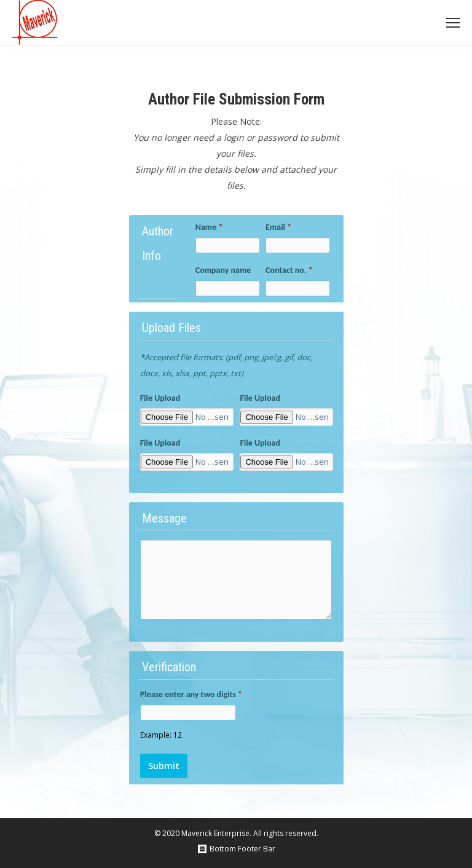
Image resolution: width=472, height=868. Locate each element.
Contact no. (289, 270)
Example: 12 (161, 735)
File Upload (160, 398)
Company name (223, 270)
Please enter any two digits (191, 694)
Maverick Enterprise (215, 833)
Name (209, 227)
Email (278, 227)
